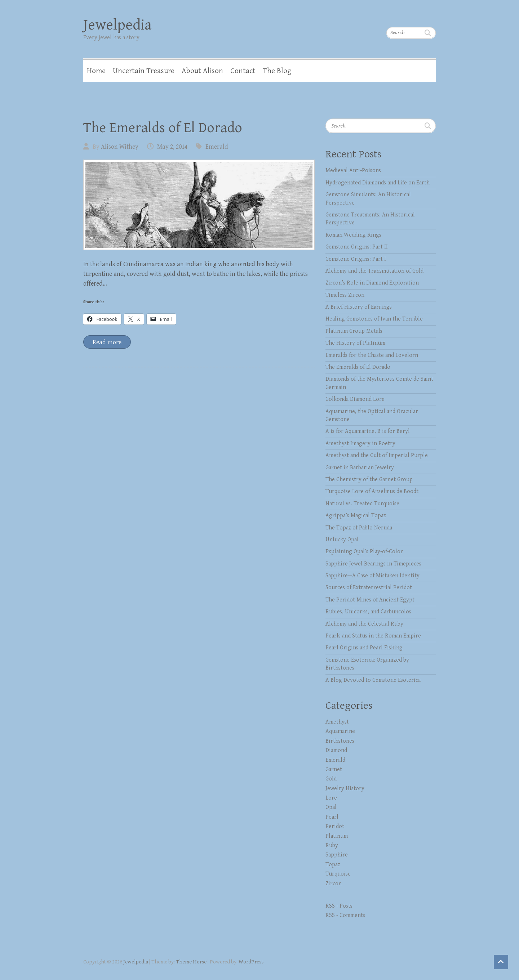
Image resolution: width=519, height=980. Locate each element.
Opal (331, 807)
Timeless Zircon (345, 295)
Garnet (334, 769)
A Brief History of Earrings (359, 307)
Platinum (337, 836)
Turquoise (338, 874)
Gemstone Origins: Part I (356, 259)
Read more (107, 342)
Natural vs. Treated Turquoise (362, 504)
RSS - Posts (339, 906)
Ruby (332, 845)
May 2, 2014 (172, 147)
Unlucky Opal (342, 540)
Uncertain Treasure (144, 71)
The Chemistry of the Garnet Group (369, 480)
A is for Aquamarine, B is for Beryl (368, 431)
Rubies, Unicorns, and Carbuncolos (368, 612)
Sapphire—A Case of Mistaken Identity (372, 576)
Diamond (336, 750)
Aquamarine (340, 731)
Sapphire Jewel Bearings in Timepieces (373, 564)
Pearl (332, 817)
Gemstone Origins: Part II (357, 247)
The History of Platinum (355, 343)
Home (96, 71)
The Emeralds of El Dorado (163, 128)
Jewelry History (345, 789)
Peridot (335, 826)
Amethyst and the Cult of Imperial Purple (377, 455)
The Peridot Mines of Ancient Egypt (370, 600)
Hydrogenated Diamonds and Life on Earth (378, 183)
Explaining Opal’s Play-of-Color (364, 552)
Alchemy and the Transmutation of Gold (374, 271)
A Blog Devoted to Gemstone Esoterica (373, 680)
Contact (243, 71)
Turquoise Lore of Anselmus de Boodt (372, 491)
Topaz (333, 865)
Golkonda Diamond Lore (355, 399)
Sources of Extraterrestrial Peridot (369, 588)
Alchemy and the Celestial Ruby (364, 624)
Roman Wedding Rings (353, 235)
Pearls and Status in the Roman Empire (373, 636)
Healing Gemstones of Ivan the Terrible (374, 319)
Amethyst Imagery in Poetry (360, 444)
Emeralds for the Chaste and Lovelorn (372, 355)
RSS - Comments (345, 915)
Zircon (334, 884)
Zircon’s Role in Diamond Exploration (372, 283)
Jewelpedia (117, 25)
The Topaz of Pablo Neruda (359, 528)
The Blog (277, 71)
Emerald (217, 147)
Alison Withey (120, 147)
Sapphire (337, 855)
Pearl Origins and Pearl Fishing (364, 648)
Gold (331, 779)
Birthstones (340, 741)
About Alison (202, 71)
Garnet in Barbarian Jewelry (360, 468)
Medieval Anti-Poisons (353, 171)
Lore (331, 798)
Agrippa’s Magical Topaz (356, 516)
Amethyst (337, 722)
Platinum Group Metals (354, 331)
